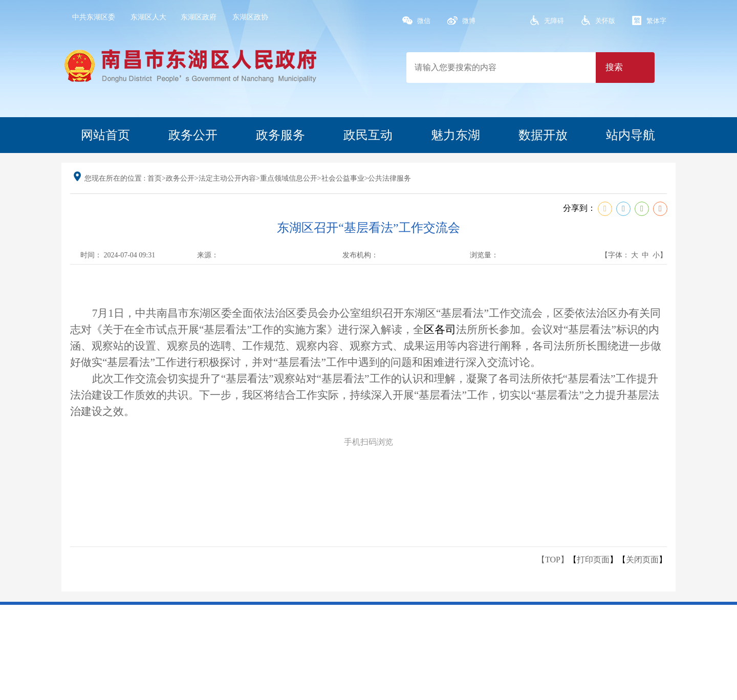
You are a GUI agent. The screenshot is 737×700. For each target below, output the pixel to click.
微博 (469, 21)
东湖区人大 (148, 17)
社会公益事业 (343, 178)
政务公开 (193, 135)
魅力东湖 (456, 135)
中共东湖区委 (94, 17)
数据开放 (543, 135)
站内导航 (631, 135)
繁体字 (656, 21)
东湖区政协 (250, 17)
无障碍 (554, 21)
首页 (155, 178)
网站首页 (105, 135)
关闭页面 (642, 560)
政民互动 (368, 135)
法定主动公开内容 (227, 178)
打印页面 (593, 560)
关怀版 (605, 21)
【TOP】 (553, 560)
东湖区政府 (199, 17)
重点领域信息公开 (289, 178)
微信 (424, 21)
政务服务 (280, 135)
